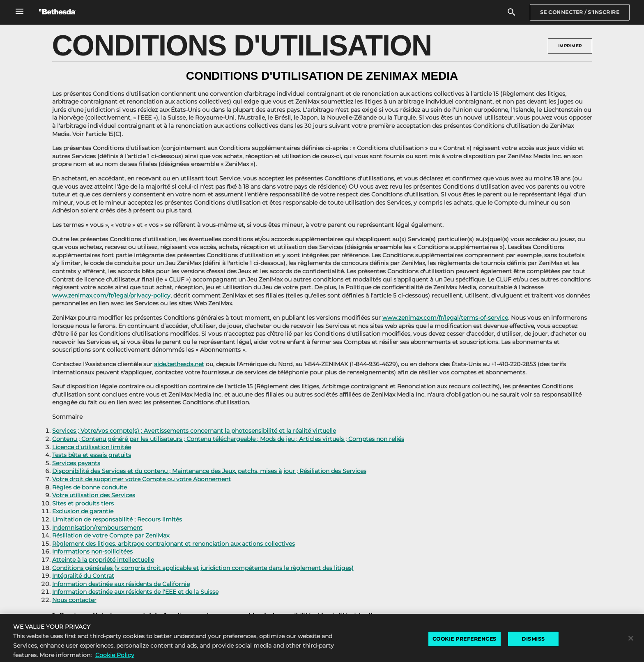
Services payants (76, 463)
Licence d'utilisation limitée (92, 447)
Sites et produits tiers (83, 503)
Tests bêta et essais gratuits (92, 455)
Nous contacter (74, 600)
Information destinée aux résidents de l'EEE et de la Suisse (135, 592)
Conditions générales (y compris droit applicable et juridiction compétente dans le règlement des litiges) (203, 568)
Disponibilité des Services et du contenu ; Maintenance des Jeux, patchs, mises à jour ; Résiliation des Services (209, 471)
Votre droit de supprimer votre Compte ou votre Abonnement (141, 479)
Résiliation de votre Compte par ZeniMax (111, 535)
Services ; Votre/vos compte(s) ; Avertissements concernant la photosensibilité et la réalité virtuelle (194, 431)
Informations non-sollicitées (92, 551)
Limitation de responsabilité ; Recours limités (117, 519)
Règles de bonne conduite (90, 487)
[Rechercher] (512, 13)
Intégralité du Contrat (83, 576)
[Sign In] (580, 12)
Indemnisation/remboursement (97, 528)
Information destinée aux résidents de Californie (121, 584)
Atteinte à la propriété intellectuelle (103, 560)
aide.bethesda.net (179, 364)
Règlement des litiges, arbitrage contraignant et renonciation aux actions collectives (174, 544)
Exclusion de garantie (83, 511)
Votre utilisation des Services (94, 495)
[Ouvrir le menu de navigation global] (20, 11)
